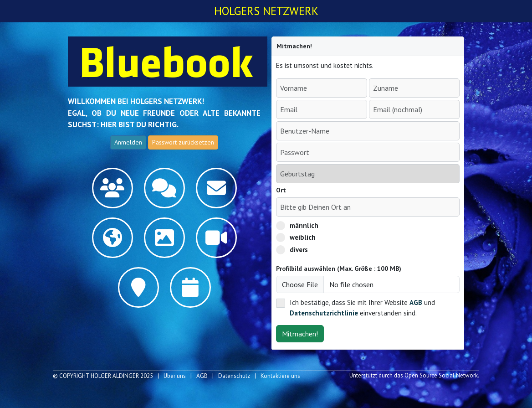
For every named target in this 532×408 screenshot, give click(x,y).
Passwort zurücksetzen (183, 142)
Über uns (175, 376)
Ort (281, 190)
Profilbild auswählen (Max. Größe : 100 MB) (339, 269)
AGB (416, 302)
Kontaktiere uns (280, 376)
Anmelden (128, 142)
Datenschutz (234, 376)
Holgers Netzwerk (266, 11)
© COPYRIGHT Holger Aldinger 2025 (103, 376)
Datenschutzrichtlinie (324, 313)
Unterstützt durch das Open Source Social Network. (414, 375)
